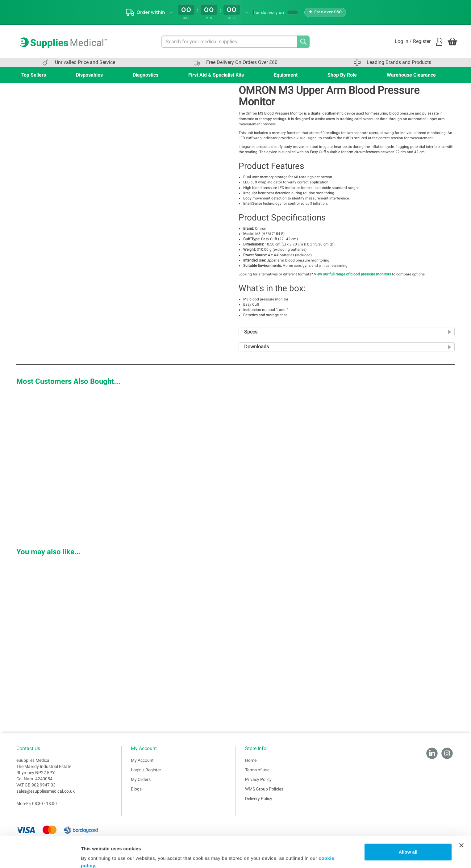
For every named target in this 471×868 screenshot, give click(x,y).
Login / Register (146, 770)
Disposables (89, 75)
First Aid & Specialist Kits (216, 75)
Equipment (286, 75)
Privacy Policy (258, 779)
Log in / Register (419, 42)
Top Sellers (34, 75)
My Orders (141, 779)
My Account (142, 760)
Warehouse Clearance (411, 75)
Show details (95, 856)
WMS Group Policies (264, 789)
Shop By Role (342, 75)
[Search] (303, 42)
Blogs (136, 789)
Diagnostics (146, 75)
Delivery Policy (259, 799)
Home (251, 760)
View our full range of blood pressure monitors (352, 274)
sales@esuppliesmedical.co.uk (46, 791)
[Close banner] (461, 819)
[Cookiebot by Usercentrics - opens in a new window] (40, 856)
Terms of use (257, 770)
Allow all (408, 825)
